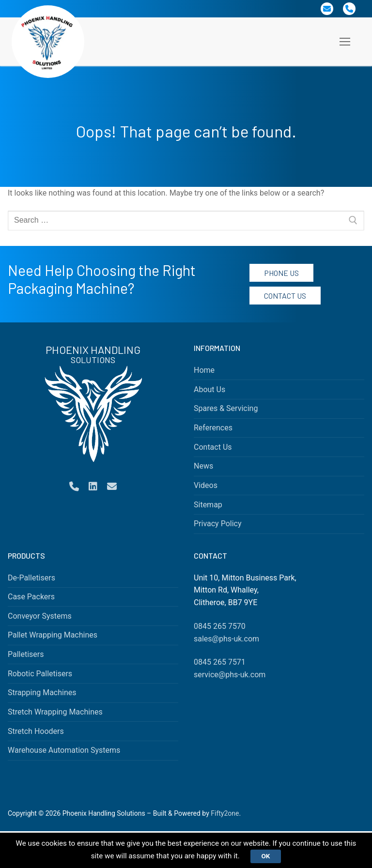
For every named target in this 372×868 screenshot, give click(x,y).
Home (204, 370)
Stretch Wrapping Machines (55, 712)
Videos (206, 485)
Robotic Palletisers (40, 674)
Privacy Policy (218, 524)
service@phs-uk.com (230, 675)
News (203, 466)
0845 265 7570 (220, 626)
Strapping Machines (42, 693)
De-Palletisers (31, 578)
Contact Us (285, 296)
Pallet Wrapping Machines (53, 635)
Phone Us (281, 273)
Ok (277, 855)
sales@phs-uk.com (226, 639)
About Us (209, 389)
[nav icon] (345, 42)
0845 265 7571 (220, 662)
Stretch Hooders (36, 731)
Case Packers (31, 597)
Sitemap (208, 505)
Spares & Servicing (226, 408)
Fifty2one (225, 813)
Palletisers (26, 654)
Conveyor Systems (40, 616)
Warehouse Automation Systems (64, 750)
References (213, 428)
